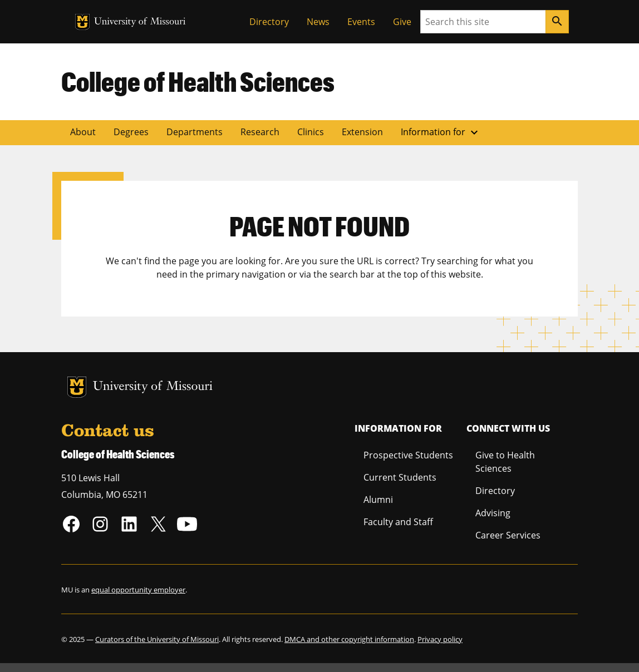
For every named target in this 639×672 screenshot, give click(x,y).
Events (361, 22)
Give (402, 22)
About (83, 132)
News (318, 22)
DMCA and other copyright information (349, 639)
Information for (441, 132)
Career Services (508, 535)
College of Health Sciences (198, 81)
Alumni (378, 500)
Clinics (311, 132)
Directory (269, 22)
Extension (362, 132)
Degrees (131, 132)
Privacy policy (440, 639)
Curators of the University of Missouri (157, 639)
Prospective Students (408, 455)
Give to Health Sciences (505, 462)
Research (260, 132)
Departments (195, 132)
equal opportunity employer (138, 590)
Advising (493, 513)
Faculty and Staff (398, 522)
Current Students (400, 477)
